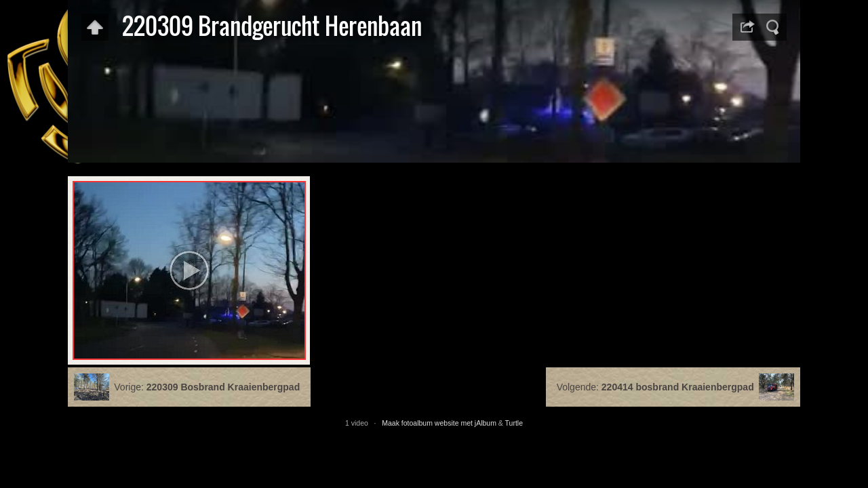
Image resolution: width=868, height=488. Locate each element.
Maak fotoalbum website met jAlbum (439, 423)
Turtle (514, 423)
